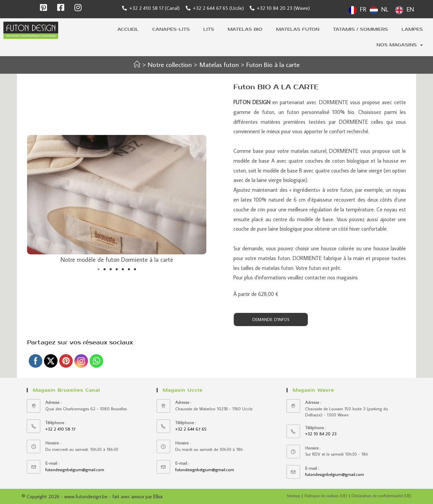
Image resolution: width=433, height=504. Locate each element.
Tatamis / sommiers (360, 29)
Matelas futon (298, 29)
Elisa (158, 496)
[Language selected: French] (383, 9)
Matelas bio (245, 29)
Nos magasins (400, 45)
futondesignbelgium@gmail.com (75, 469)
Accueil (128, 29)
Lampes (412, 29)
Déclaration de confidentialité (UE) (381, 496)
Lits (209, 29)
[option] (379, 10)
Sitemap (293, 496)
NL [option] (385, 9)
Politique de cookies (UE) (326, 496)
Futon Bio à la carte (273, 64)
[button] (98, 269)
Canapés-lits (171, 29)
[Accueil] (137, 64)
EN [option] (410, 9)
